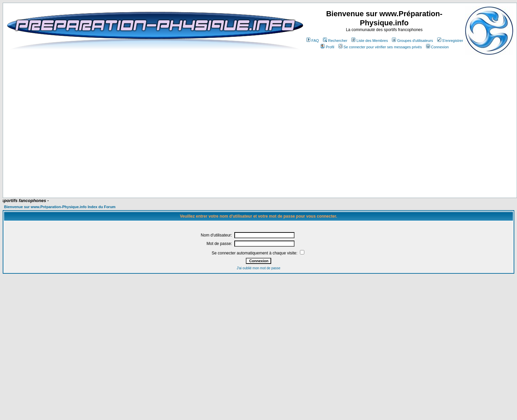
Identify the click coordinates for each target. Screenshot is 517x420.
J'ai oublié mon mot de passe (258, 268)
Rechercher (335, 41)
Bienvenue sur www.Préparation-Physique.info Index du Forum (60, 207)
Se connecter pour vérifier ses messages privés (380, 47)
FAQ (313, 41)
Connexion (438, 47)
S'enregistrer (450, 41)
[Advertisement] (263, 178)
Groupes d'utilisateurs (412, 41)
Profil (327, 47)
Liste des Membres (370, 41)
